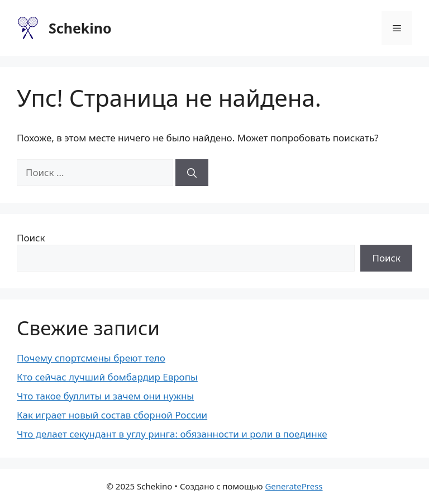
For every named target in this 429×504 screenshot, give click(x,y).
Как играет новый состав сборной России (112, 415)
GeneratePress (294, 486)
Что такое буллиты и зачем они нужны (105, 396)
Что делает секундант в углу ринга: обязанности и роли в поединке (172, 434)
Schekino (80, 28)
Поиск (31, 238)
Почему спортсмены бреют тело (91, 358)
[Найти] (192, 173)
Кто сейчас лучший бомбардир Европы (107, 377)
